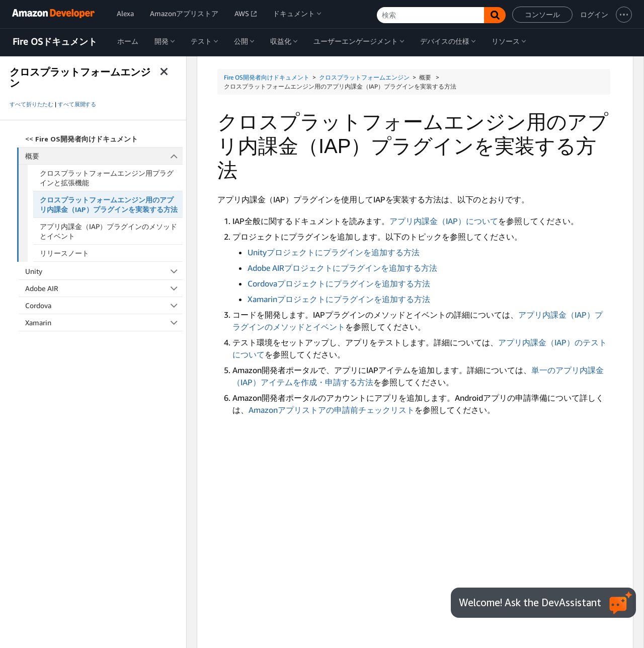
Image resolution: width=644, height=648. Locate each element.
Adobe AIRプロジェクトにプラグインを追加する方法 (342, 268)
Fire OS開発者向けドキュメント (267, 77)
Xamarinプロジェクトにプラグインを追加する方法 (339, 299)
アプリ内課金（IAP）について (444, 221)
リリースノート (64, 253)
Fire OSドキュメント (55, 42)
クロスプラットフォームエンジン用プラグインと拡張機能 (107, 178)
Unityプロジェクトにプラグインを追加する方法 (334, 252)
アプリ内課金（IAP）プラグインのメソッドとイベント (108, 231)
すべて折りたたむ (31, 104)
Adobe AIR (104, 288)
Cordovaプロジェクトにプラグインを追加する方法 (339, 283)
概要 (104, 156)
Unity (104, 271)
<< (82, 139)
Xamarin (104, 322)
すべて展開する (77, 104)
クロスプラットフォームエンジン (364, 77)
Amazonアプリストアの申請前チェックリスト (332, 410)
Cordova (104, 305)
